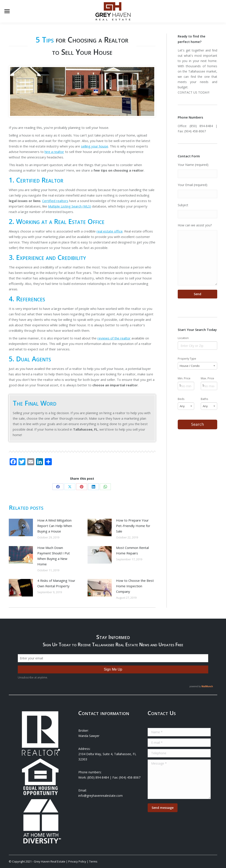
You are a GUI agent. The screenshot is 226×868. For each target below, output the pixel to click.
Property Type (187, 359)
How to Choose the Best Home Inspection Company (135, 586)
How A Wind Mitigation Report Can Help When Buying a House (55, 526)
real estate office (110, 231)
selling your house (95, 146)
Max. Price (207, 378)
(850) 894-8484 (201, 126)
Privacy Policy (77, 861)
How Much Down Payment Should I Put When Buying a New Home (54, 556)
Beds (181, 399)
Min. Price (184, 378)
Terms (93, 861)
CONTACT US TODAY (193, 92)
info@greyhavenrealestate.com (100, 796)
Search (197, 424)
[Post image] (21, 527)
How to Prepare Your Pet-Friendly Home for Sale (133, 526)
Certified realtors (55, 201)
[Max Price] (209, 386)
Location (183, 338)
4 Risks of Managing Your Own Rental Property (56, 583)
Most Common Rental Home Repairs (132, 550)
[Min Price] (186, 386)
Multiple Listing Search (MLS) (70, 206)
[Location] (198, 346)
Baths (204, 399)
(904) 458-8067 (195, 131)
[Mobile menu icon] (7, 11)
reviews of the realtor (114, 338)
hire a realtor (54, 152)
